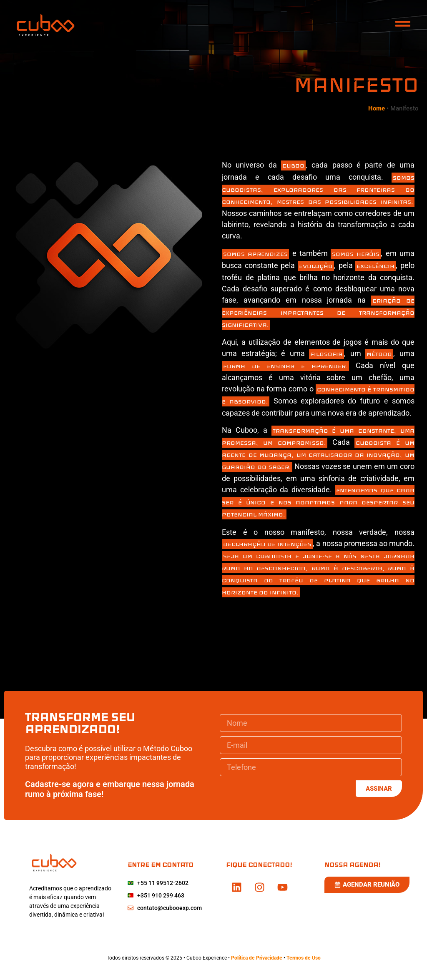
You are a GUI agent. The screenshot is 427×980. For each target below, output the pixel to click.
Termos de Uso (304, 958)
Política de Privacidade (257, 958)
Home (377, 108)
